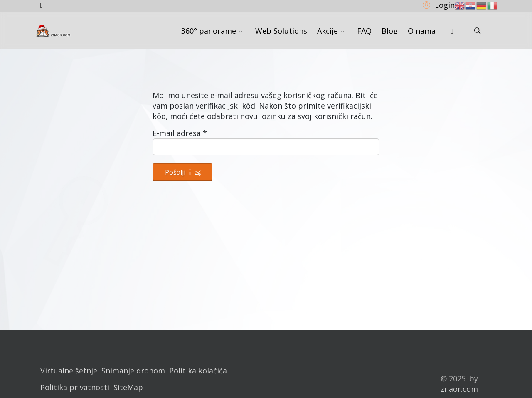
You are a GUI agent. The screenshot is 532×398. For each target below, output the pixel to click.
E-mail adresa (180, 133)
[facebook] (42, 5)
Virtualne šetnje (69, 371)
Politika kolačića (198, 371)
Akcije (328, 31)
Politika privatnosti (75, 387)
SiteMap (128, 387)
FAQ (364, 31)
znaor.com (459, 389)
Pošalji (183, 172)
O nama (422, 31)
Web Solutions (281, 31)
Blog (390, 31)
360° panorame (209, 31)
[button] (437, 5)
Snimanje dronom (133, 371)
